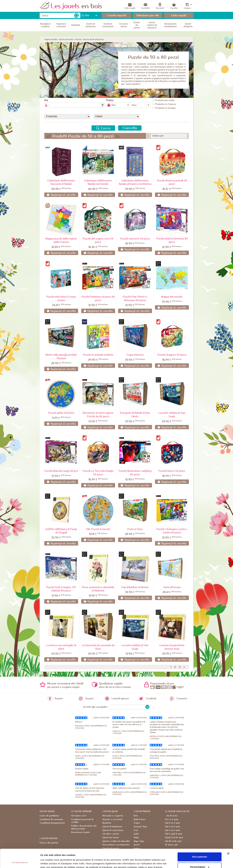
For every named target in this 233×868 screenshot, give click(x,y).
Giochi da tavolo (66, 39)
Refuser (199, 859)
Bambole (107, 823)
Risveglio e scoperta (113, 816)
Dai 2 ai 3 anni (172, 823)
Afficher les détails (51, 862)
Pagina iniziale (51, 39)
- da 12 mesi (171, 816)
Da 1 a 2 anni (172, 819)
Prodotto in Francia (164, 104)
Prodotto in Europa (164, 108)
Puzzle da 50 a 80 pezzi (93, 39)
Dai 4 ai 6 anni (172, 830)
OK (147, 707)
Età (46, 100)
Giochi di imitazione (112, 827)
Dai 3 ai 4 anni (172, 827)
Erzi (136, 830)
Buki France (140, 819)
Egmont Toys (140, 827)
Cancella (130, 128)
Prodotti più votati (163, 100)
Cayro (137, 823)
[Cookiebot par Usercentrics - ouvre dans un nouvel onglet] (20, 862)
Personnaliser (200, 849)
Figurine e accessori (112, 819)
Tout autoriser (199, 839)
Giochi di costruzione (113, 830)
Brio (136, 816)
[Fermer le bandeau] (228, 836)
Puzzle (78, 39)
